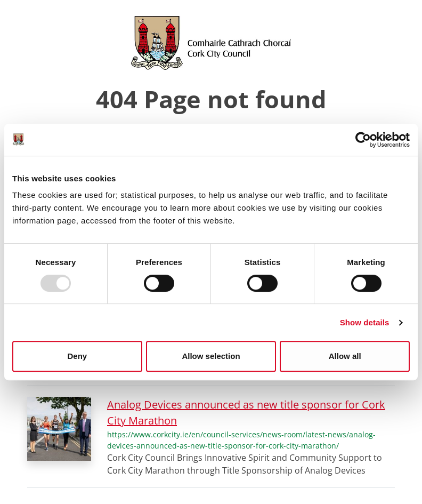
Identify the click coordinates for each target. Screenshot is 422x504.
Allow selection (211, 356)
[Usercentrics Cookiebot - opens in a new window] (363, 140)
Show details (365, 322)
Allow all (345, 356)
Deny (77, 356)
